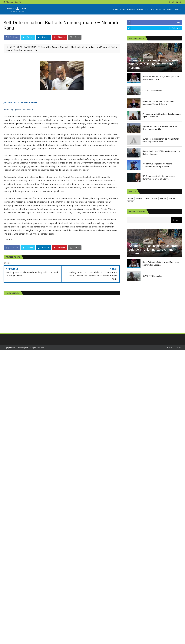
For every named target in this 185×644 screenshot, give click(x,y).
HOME (115, 9)
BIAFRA (140, 9)
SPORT (170, 9)
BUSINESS (160, 9)
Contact (179, 347)
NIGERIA (131, 9)
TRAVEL (178, 9)
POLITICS (150, 9)
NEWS (123, 9)
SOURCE (8, 240)
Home (170, 347)
